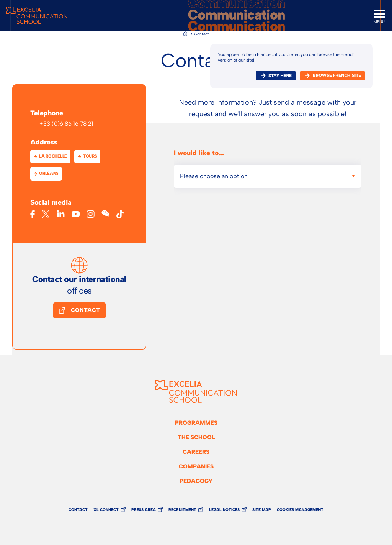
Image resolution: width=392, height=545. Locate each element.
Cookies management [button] (300, 510)
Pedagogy (196, 481)
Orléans (49, 173)
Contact (85, 310)
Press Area (144, 510)
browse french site (337, 75)
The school (196, 437)
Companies (196, 466)
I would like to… (199, 153)
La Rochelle (53, 156)
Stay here (280, 76)
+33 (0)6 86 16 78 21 (66, 124)
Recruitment (182, 510)
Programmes (196, 423)
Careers (196, 452)
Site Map (262, 510)
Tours (90, 156)
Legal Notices (224, 510)
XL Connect (106, 510)
